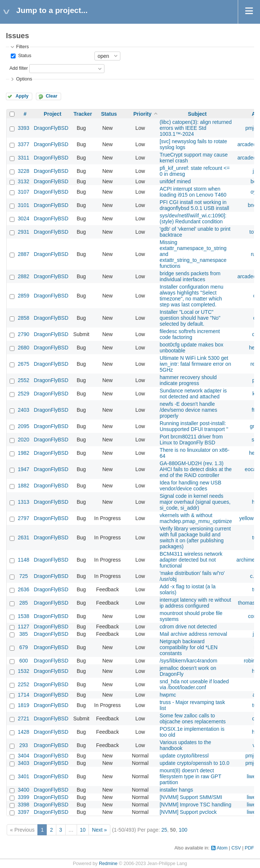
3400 (24, 790)
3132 (24, 181)
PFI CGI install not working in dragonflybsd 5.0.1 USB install (194, 205)
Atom (222, 848)
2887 (24, 254)
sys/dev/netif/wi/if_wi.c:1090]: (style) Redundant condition (193, 218)
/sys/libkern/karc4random (189, 661)
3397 (24, 812)
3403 (24, 763)
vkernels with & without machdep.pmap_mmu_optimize (196, 518)
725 (24, 576)
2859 (24, 296)
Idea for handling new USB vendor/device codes (191, 486)
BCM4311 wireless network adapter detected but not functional (191, 560)
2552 (24, 380)
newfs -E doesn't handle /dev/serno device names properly (189, 410)
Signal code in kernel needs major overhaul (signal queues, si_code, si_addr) (195, 502)
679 (24, 647)
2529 (24, 394)
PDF (249, 848)
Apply (22, 96)
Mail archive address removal (193, 634)
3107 (24, 192)
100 (183, 830)
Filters (22, 47)
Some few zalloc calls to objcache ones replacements (193, 719)
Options (24, 79)
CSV (236, 848)
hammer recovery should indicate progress (188, 380)
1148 (24, 560)
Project (52, 114)
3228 (24, 171)
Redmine (108, 864)
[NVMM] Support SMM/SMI (191, 797)
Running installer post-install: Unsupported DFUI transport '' (194, 426)
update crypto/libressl (184, 756)
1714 (24, 695)
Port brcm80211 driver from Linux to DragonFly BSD (191, 440)
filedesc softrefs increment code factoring (190, 334)
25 (164, 830)
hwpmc (168, 695)
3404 (24, 756)
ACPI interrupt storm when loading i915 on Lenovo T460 (193, 192)
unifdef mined (175, 181)
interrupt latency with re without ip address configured (195, 603)
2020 (24, 440)
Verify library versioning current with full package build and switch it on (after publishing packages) (195, 537)
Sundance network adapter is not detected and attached (193, 394)
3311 (24, 158)
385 (24, 634)
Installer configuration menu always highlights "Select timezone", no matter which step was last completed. (191, 296)
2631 (24, 537)
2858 (24, 318)
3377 (24, 144)
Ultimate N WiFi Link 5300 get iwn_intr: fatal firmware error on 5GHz (195, 364)
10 (83, 830)
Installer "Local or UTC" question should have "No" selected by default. (190, 318)
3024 (24, 218)
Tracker (83, 114)
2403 (24, 410)
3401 (24, 776)
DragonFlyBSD (51, 128)
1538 (24, 616)
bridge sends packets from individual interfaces (190, 276)
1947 (24, 469)
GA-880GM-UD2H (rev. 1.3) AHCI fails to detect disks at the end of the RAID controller (196, 469)
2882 (24, 276)
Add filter (19, 68)
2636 (24, 589)
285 (24, 603)
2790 (24, 334)
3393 (24, 128)
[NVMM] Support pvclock (188, 812)
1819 (24, 705)
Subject (197, 114)
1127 (24, 627)
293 (24, 745)
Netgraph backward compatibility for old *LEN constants (189, 647)
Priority (142, 114)
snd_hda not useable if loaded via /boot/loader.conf (194, 684)
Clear (51, 96)
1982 (24, 453)
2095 (24, 426)
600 (24, 661)
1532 (24, 671)
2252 (24, 684)
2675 (24, 364)
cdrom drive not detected (188, 627)
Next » (99, 830)
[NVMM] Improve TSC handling (195, 805)
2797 (24, 518)
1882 (24, 486)
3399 (24, 797)
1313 (24, 502)
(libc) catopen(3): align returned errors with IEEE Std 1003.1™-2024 (196, 128)
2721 (24, 719)
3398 (24, 805)
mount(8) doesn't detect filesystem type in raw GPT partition (190, 776)
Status (24, 56)
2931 (24, 232)
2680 (24, 348)
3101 (24, 205)
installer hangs (176, 790)
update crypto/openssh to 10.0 (194, 763)
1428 (24, 732)
